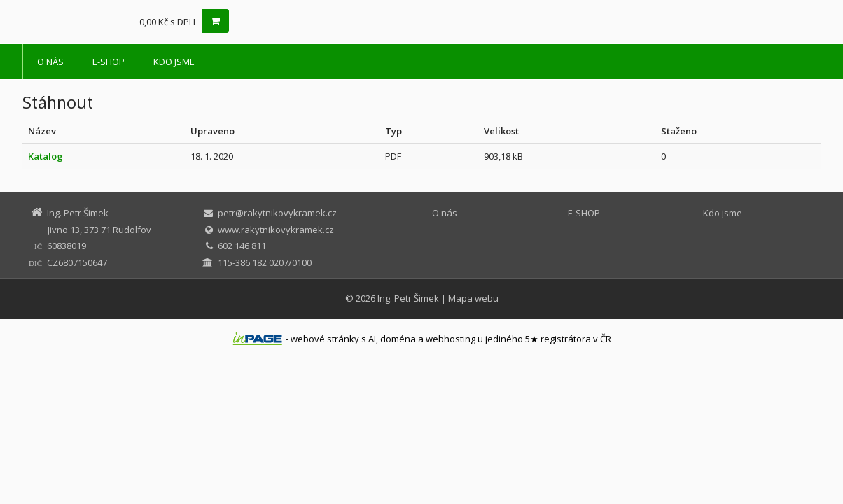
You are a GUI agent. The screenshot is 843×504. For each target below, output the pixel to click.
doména (398, 339)
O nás (50, 62)
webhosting (451, 339)
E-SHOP (109, 62)
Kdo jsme (174, 62)
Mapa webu (473, 298)
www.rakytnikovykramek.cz (276, 230)
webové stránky (325, 339)
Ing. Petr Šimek (408, 298)
